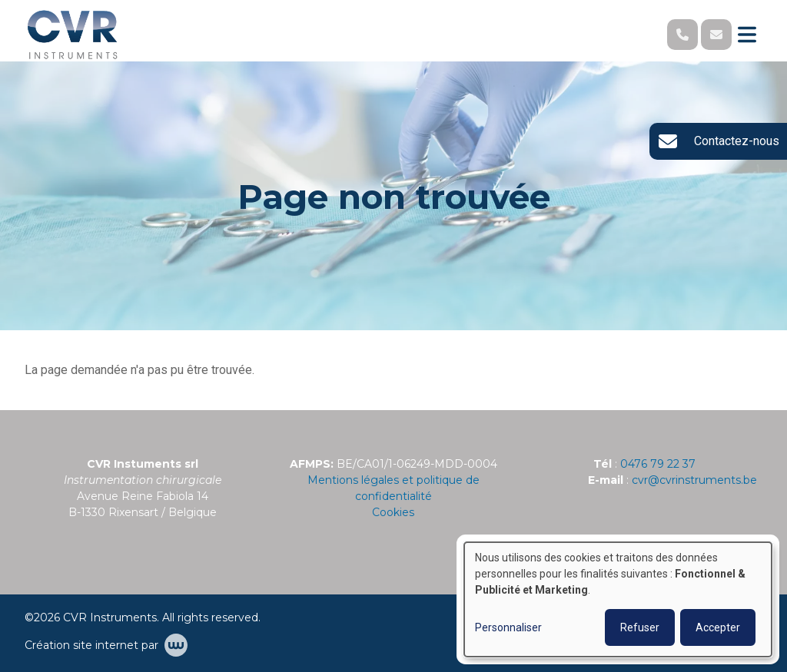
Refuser (640, 627)
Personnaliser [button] (508, 627)
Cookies (393, 512)
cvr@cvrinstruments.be (694, 480)
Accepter (718, 627)
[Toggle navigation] (747, 35)
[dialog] (618, 599)
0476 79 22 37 (658, 464)
